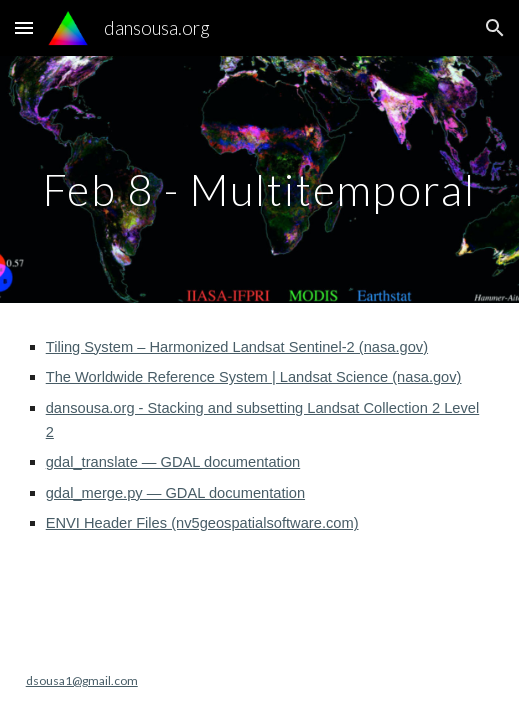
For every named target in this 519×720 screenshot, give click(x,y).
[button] (24, 27)
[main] (260, 179)
